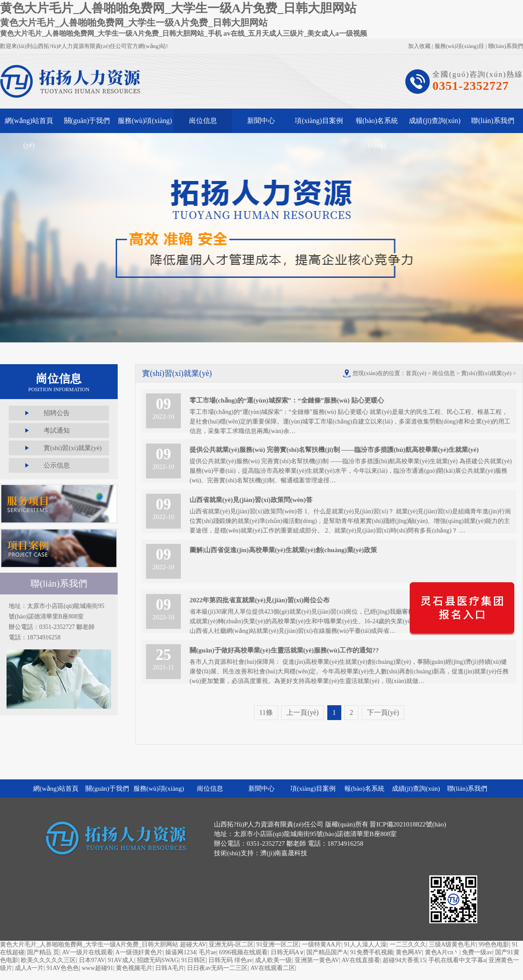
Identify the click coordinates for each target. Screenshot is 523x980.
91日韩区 (194, 960)
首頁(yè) (416, 373)
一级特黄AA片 (322, 944)
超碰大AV (193, 944)
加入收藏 (419, 46)
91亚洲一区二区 (278, 944)
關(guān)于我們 (87, 121)
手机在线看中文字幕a (457, 960)
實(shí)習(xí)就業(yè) (73, 448)
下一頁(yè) (383, 712)
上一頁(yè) (302, 712)
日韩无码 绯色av (230, 960)
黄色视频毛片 (134, 968)
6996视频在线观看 (243, 952)
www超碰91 (97, 968)
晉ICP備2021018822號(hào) (408, 824)
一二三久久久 (408, 944)
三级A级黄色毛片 (452, 944)
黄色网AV (409, 952)
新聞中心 (261, 121)
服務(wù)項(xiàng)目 (459, 46)
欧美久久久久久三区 (48, 960)
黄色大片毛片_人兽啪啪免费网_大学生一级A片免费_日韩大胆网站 (89, 944)
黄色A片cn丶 (442, 952)
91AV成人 (121, 960)
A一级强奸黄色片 (139, 952)
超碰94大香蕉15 (404, 960)
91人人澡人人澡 (365, 944)
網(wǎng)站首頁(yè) (29, 125)
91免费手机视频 (372, 952)
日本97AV (92, 960)
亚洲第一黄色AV (317, 960)
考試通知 (57, 430)
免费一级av (477, 952)
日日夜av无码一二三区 (217, 968)
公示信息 (57, 465)
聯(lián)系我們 (506, 46)
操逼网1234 (180, 952)
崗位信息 (203, 121)
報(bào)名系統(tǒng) (377, 125)
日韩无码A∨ (287, 952)
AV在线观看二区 (272, 968)
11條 (266, 712)
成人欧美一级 (273, 960)
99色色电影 (494, 944)
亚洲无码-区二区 (231, 944)
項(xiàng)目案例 (319, 121)
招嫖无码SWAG (158, 960)
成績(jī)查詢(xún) (435, 121)
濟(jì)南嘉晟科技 (284, 853)
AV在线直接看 (361, 960)
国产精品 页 (43, 952)
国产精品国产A (327, 952)
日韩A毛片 (170, 968)
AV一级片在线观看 (87, 952)
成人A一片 (29, 968)
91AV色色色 (63, 968)
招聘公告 (57, 413)
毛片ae (207, 952)
